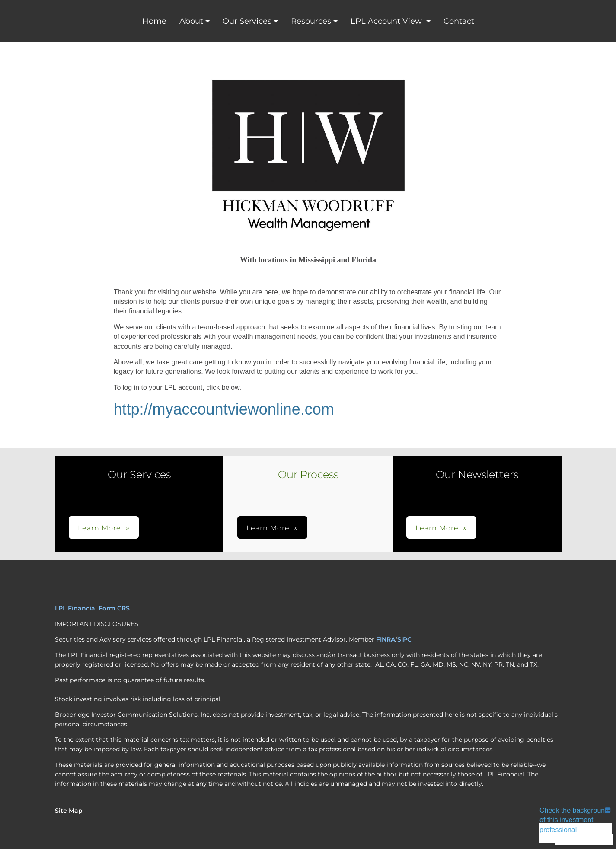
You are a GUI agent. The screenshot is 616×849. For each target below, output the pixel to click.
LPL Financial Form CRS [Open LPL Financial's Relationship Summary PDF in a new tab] (92, 608)
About (191, 21)
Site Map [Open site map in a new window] (69, 811)
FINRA (386, 639)
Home (154, 21)
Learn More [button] (99, 528)
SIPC (404, 639)
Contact (459, 21)
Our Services (247, 21)
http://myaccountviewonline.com (224, 409)
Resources (311, 21)
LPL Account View (387, 21)
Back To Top (584, 839)
